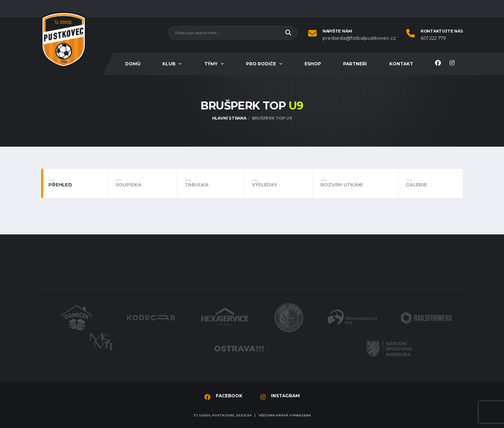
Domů (133, 64)
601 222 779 (433, 38)
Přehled (74, 183)
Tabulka (211, 183)
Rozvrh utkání (356, 183)
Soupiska (143, 183)
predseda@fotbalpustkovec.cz (359, 38)
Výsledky (279, 183)
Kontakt (401, 64)
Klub (169, 64)
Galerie (430, 183)
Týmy (211, 64)
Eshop (313, 64)
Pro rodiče (261, 64)
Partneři (355, 64)
